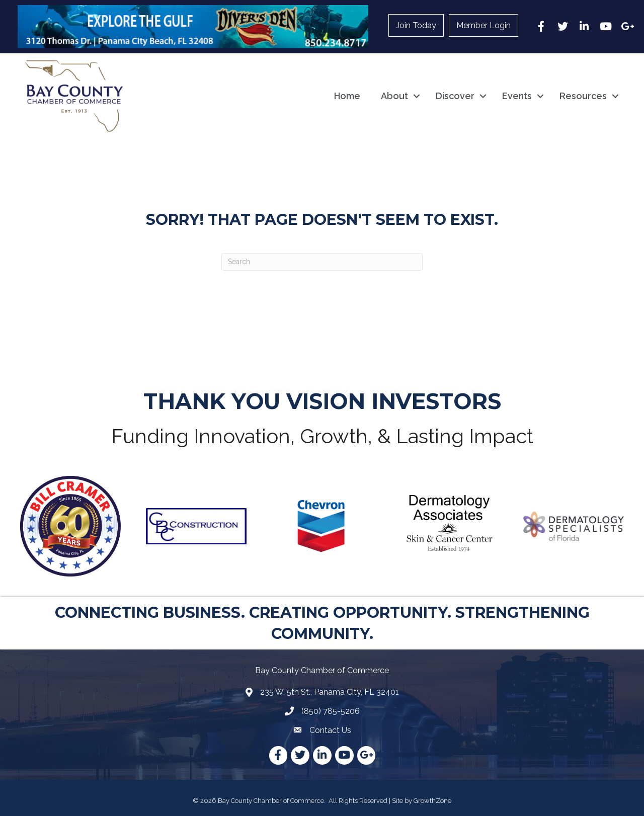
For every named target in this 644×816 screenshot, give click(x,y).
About (394, 96)
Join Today (416, 25)
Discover (455, 96)
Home (347, 96)
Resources (583, 96)
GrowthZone (432, 801)
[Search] (322, 262)
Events (517, 96)
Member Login (484, 25)
